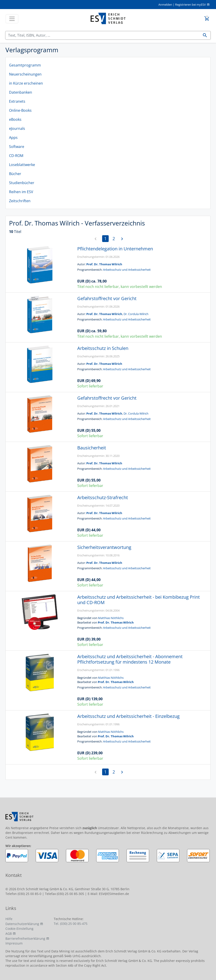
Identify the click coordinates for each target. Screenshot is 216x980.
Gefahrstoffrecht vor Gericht (107, 298)
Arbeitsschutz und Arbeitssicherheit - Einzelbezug (128, 716)
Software (17, 147)
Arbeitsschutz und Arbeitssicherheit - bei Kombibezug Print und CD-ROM (139, 600)
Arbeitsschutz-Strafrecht (103, 497)
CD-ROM (16, 156)
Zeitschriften (20, 201)
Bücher (15, 174)
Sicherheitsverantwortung (104, 547)
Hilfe (9, 919)
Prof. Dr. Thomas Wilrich (104, 264)
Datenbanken (21, 92)
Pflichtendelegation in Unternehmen (115, 249)
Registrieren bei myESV (190, 5)
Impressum (14, 943)
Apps (13, 138)
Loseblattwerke (22, 165)
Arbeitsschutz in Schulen (103, 348)
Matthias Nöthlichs (111, 618)
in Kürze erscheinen (26, 83)
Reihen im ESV (21, 192)
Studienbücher (22, 183)
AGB (9, 934)
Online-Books (20, 110)
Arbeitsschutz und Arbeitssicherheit (127, 270)
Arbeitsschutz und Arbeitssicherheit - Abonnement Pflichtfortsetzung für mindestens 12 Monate (130, 659)
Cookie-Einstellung (19, 929)
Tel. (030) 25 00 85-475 (71, 924)
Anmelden (165, 5)
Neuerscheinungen (25, 74)
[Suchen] (102, 35)
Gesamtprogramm (25, 65)
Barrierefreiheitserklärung (25, 938)
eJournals (17, 128)
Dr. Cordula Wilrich (136, 314)
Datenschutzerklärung (22, 924)
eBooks (15, 119)
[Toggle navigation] (12, 19)
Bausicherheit (92, 448)
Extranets (17, 101)
